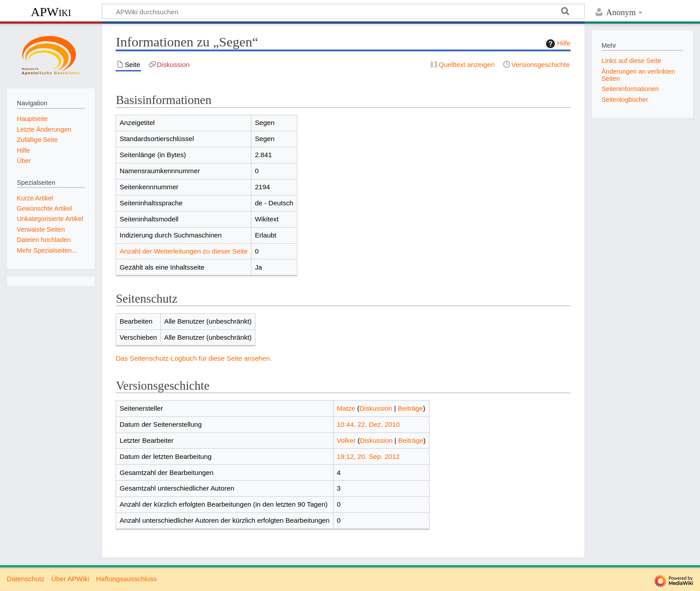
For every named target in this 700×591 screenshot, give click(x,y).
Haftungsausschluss (126, 579)
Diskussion (376, 408)
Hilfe (557, 44)
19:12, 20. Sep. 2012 (368, 456)
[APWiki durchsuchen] (343, 11)
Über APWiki (70, 579)
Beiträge (410, 408)
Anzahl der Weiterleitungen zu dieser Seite (184, 251)
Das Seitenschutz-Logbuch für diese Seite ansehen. (194, 358)
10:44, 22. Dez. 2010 (368, 424)
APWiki (51, 12)
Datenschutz (25, 579)
